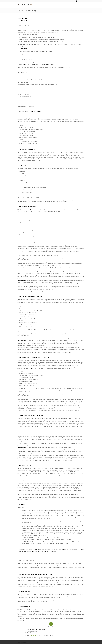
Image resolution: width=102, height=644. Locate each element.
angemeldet (33, 635)
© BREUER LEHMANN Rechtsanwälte (24, 642)
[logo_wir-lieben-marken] (25, 5)
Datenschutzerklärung (27, 11)
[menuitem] (68, 5)
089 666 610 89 (81, 1)
